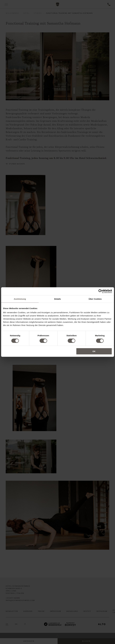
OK (94, 351)
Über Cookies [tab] (95, 299)
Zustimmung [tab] (20, 299)
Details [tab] (58, 299)
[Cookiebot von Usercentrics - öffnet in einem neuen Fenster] (100, 291)
